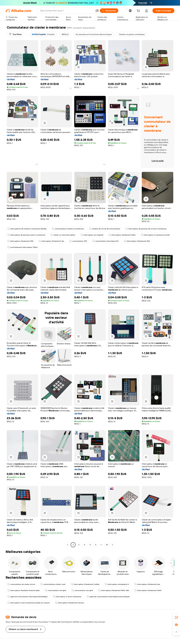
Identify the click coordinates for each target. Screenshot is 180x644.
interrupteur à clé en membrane (67, 597)
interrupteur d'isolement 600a (122, 235)
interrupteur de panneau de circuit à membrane (146, 229)
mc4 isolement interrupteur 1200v (22, 247)
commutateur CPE (78, 241)
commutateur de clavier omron (21, 584)
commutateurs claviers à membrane (68, 229)
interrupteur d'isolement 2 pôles (85, 584)
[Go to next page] (112, 545)
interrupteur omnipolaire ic (117, 584)
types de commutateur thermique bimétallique (27, 597)
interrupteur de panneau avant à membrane (26, 235)
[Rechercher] (109, 11)
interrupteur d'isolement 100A (148, 590)
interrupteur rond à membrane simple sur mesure (29, 603)
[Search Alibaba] (67, 11)
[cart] (139, 11)
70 (107, 545)
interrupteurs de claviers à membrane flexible (27, 229)
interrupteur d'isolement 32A (137, 241)
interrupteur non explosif (92, 235)
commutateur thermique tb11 (105, 241)
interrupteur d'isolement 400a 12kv (114, 590)
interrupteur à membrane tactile (155, 235)
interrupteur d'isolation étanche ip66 (23, 590)
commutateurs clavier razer (53, 584)
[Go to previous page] (67, 545)
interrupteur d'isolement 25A (20, 241)
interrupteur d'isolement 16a (51, 241)
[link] (176, 617)
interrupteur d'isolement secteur (70, 603)
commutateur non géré (56, 590)
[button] (97, 11)
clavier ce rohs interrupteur (63, 235)
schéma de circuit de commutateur (105, 229)
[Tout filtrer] (15, 34)
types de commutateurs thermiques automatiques (108, 597)
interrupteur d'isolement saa (147, 584)
